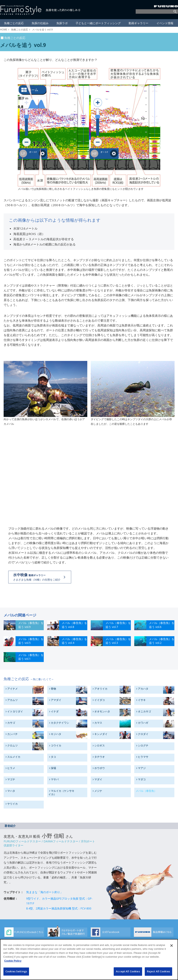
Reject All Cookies (158, 971)
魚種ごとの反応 (20, 30)
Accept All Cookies (128, 971)
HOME (4, 30)
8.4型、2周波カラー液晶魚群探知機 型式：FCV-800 (59, 908)
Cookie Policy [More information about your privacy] (13, 961)
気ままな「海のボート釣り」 (45, 892)
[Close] (172, 946)
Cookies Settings (16, 971)
